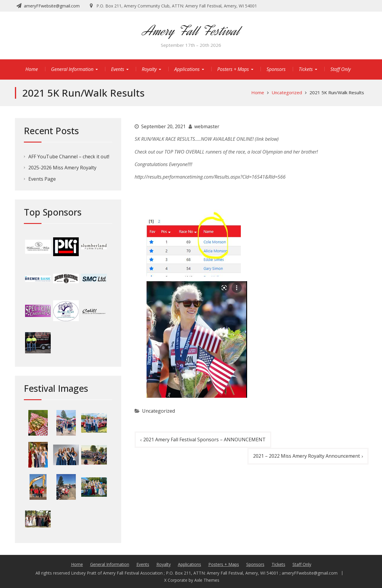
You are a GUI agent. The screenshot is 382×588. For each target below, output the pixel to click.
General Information (72, 69)
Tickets (306, 69)
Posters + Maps (233, 69)
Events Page (42, 179)
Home (32, 69)
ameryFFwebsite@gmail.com (52, 6)
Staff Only (341, 69)
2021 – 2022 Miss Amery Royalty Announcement (306, 456)
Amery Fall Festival (191, 31)
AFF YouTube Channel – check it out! (69, 157)
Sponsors (276, 69)
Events (118, 69)
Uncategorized (158, 411)
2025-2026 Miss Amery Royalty (62, 168)
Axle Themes (207, 580)
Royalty (149, 69)
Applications (187, 69)
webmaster (207, 126)
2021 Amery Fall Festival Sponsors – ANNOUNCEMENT (204, 440)
